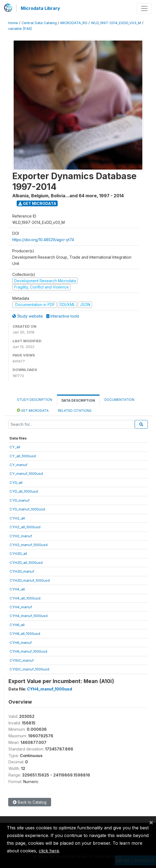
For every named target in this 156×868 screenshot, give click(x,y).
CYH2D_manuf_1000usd (30, 580)
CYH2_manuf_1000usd (29, 545)
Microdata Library (40, 8)
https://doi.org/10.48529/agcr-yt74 (43, 240)
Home (13, 23)
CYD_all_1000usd (24, 491)
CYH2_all (17, 518)
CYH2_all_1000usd (25, 527)
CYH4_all (17, 589)
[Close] (151, 822)
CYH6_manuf (21, 643)
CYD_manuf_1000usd (27, 509)
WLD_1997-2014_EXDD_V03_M (116, 23)
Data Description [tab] (78, 400)
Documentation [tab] (119, 400)
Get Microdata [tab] (33, 410)
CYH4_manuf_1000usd (29, 616)
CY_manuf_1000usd (26, 473)
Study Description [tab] (35, 400)
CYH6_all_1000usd (25, 633)
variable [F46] (20, 29)
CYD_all (16, 482)
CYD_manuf (20, 500)
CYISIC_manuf (22, 660)
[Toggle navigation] (144, 8)
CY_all (15, 447)
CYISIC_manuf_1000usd (29, 669)
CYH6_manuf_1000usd (28, 651)
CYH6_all (17, 625)
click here (49, 851)
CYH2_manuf (21, 536)
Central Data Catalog (39, 23)
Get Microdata (37, 203)
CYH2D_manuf (22, 571)
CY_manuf (18, 465)
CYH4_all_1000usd (25, 598)
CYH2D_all (18, 553)
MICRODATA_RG (74, 23)
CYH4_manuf (21, 607)
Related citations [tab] (75, 411)
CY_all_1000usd (23, 456)
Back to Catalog (30, 802)
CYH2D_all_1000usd (26, 563)
